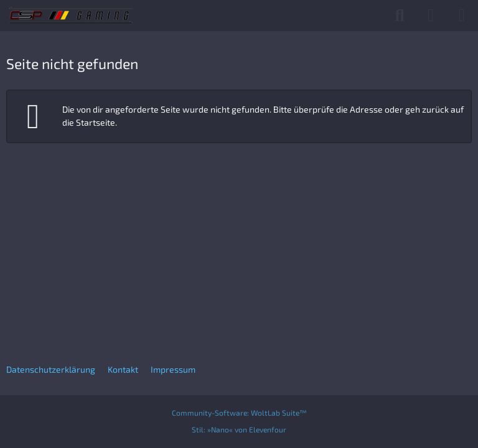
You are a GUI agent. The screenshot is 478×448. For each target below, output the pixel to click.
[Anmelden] (431, 16)
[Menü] (462, 16)
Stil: (239, 429)
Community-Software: (239, 413)
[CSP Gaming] (71, 16)
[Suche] (400, 16)
